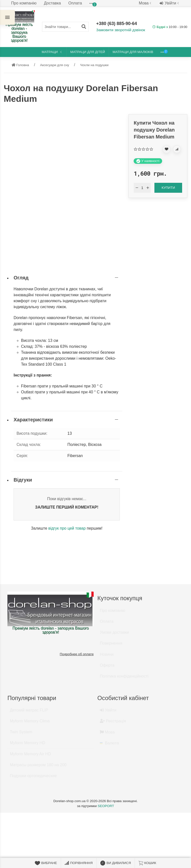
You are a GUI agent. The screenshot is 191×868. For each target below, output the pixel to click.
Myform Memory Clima (30, 723)
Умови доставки (114, 635)
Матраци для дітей (88, 52)
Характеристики (33, 420)
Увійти (170, 3)
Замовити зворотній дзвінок (120, 30)
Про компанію (24, 3)
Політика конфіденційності (124, 678)
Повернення (111, 645)
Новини (107, 657)
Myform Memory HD (28, 745)
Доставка (53, 3)
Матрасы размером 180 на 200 (38, 767)
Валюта (109, 745)
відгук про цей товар (67, 528)
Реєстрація (113, 723)
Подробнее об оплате (77, 654)
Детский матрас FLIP (29, 712)
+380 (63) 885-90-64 (117, 24)
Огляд (21, 278)
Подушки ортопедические (33, 778)
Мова (146, 3)
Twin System (21, 734)
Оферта (107, 667)
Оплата (75, 3)
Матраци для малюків (133, 52)
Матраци (52, 52)
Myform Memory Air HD (30, 756)
